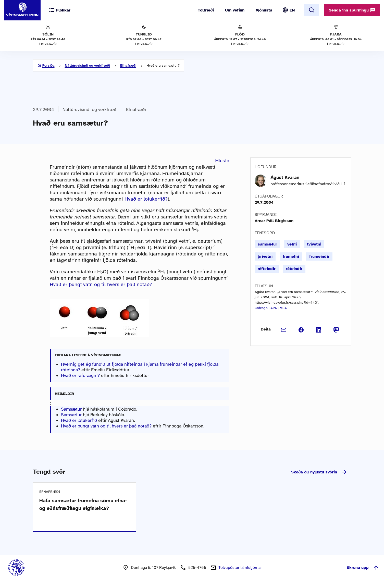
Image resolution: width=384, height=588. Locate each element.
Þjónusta (264, 10)
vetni (292, 244)
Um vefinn (235, 10)
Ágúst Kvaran (285, 177)
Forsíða (48, 65)
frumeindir (319, 256)
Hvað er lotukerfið (79, 420)
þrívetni (265, 256)
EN (292, 10)
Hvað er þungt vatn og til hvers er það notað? (101, 284)
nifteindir (267, 269)
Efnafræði (128, 65)
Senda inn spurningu (352, 10)
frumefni (291, 256)
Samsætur (71, 409)
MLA (283, 308)
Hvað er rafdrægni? (80, 375)
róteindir (294, 269)
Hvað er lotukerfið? (146, 199)
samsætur (267, 244)
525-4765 (197, 568)
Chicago (261, 308)
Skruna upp (363, 568)
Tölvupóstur (240, 568)
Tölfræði (206, 10)
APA (274, 308)
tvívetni (314, 244)
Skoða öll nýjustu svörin (319, 472)
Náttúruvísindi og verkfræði (87, 65)
